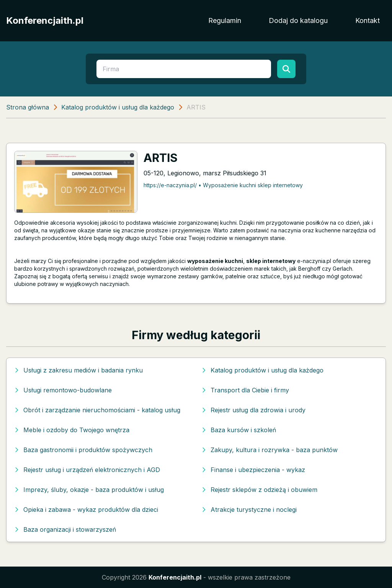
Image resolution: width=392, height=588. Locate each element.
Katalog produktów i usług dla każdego (118, 107)
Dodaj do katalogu (298, 20)
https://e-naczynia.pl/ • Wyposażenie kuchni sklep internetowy (223, 185)
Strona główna (28, 107)
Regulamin (225, 20)
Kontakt (367, 20)
